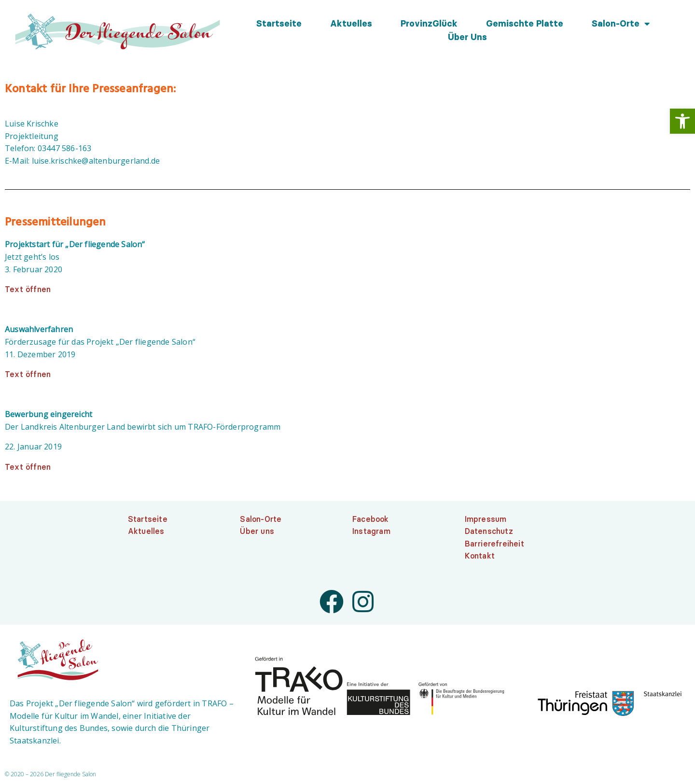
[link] (682, 121)
